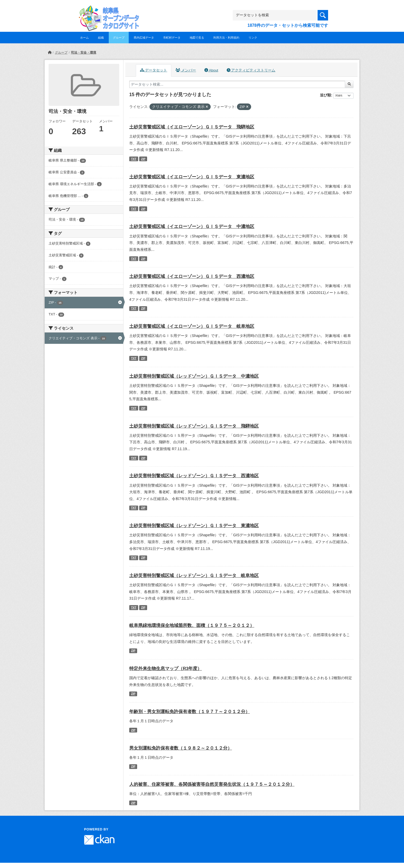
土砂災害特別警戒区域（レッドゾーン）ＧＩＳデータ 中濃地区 (194, 376)
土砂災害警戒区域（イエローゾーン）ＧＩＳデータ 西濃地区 (192, 276)
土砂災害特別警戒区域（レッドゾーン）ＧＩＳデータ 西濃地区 (194, 476)
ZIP (143, 159)
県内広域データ (144, 38)
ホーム (84, 38)
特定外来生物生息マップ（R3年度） (165, 669)
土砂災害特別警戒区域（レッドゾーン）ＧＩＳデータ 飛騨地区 (194, 426)
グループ (119, 38)
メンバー (186, 70)
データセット (154, 70)
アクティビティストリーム (251, 70)
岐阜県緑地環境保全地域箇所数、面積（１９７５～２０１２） (192, 625)
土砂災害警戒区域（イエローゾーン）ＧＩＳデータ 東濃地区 (192, 177)
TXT (134, 159)
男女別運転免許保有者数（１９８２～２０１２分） (181, 748)
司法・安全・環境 (84, 53)
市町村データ (172, 38)
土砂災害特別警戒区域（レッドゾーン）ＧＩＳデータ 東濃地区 (194, 526)
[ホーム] (50, 53)
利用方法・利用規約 (226, 38)
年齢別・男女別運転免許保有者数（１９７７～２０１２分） (190, 712)
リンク (253, 38)
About (211, 70)
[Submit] (349, 84)
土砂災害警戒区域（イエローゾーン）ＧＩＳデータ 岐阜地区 (192, 326)
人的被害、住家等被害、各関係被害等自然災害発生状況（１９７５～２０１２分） (212, 784)
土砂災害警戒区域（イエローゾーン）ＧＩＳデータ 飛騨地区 (192, 127)
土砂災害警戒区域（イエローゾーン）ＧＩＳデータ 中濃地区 (192, 227)
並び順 (325, 95)
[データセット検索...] (237, 84)
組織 (101, 38)
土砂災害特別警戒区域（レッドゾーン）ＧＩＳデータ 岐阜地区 (194, 576)
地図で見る (197, 38)
